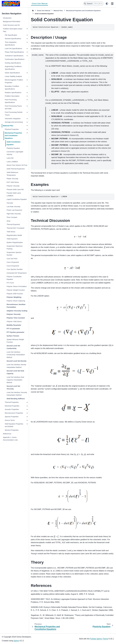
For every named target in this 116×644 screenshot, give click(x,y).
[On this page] (112, 4)
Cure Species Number (15, 269)
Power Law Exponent (14, 210)
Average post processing (14, 122)
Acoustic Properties (12, 409)
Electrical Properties (12, 406)
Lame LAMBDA (12, 162)
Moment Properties (12, 430)
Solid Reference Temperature (12, 174)
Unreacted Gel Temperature (17, 273)
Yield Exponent (12, 239)
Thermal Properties (12, 402)
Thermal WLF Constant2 (15, 228)
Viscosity (10, 203)
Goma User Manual (40, 4)
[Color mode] (107, 4)
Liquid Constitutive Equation (17, 199)
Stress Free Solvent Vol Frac (17, 165)
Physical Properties (12, 129)
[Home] (33, 11)
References (7, 434)
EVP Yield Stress (13, 182)
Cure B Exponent (13, 266)
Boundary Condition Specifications (12, 88)
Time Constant (12, 217)
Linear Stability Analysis (13, 76)
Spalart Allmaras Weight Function (15, 341)
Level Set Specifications (13, 49)
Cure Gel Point (12, 259)
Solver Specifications (12, 73)
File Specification (11, 35)
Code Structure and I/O (11, 25)
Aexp (8, 221)
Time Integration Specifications (11, 44)
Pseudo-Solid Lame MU (15, 189)
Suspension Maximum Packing (15, 247)
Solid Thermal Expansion (16, 169)
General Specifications (13, 39)
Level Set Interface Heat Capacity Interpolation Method (15, 380)
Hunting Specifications (13, 63)
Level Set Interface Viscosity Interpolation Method (17, 394)
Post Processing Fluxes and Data (13, 107)
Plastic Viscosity (12, 179)
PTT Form (10, 283)
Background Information (12, 21)
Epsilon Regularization (15, 242)
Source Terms (10, 420)
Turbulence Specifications (14, 56)
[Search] (93, 4)
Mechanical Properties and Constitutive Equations (13, 136)
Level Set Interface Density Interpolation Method (16, 366)
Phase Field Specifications (14, 52)
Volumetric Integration (13, 119)
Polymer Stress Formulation (17, 286)
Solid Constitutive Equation (13, 143)
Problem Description (12, 96)
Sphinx (16, 641)
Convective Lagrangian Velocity (15, 153)
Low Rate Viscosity (13, 207)
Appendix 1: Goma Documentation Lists (10, 439)
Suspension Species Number (14, 254)
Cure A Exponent (13, 262)
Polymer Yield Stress (14, 321)
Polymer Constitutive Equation (14, 278)
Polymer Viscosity (13, 186)
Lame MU (10, 158)
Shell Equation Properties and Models (14, 425)
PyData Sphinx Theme (99, 639)
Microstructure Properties (14, 413)
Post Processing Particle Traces (14, 114)
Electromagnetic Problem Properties (14, 81)
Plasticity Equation (13, 148)
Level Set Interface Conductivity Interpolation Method (16, 355)
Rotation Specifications (13, 93)
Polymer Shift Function (15, 294)
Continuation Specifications (15, 59)
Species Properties (12, 417)
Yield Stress (11, 232)
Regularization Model (14, 235)
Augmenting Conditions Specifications (13, 68)
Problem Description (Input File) (13, 30)
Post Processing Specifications (11, 101)
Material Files (8, 126)
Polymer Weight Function (16, 290)
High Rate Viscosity (14, 214)
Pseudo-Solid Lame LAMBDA (14, 194)
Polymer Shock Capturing (16, 301)
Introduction (7, 18)
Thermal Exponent (13, 224)
